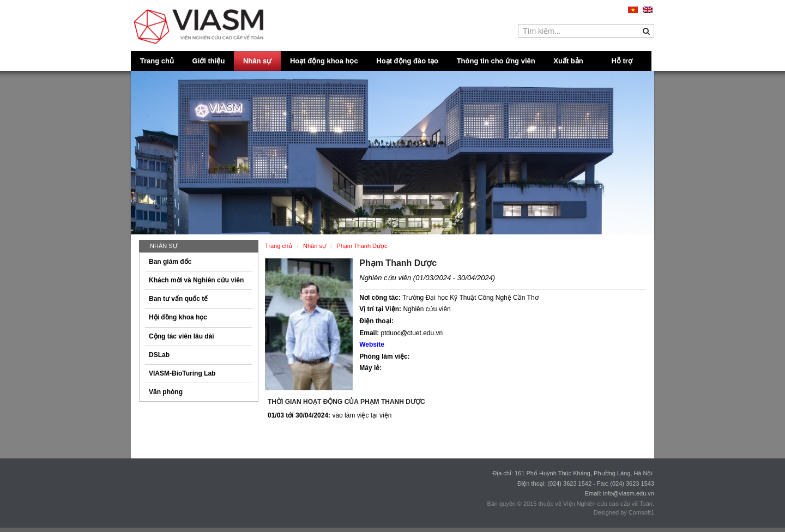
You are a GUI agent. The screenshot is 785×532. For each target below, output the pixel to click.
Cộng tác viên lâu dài (182, 336)
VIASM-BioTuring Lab (182, 373)
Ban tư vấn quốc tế (178, 299)
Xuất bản (568, 61)
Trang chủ (157, 61)
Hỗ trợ (622, 61)
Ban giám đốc (170, 262)
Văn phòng (166, 392)
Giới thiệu (209, 61)
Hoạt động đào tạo (407, 61)
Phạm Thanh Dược (398, 263)
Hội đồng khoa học (178, 317)
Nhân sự (257, 61)
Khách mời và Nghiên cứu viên (196, 280)
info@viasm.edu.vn (629, 493)
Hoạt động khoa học (324, 61)
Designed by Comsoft (622, 512)
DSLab (159, 355)
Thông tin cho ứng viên (496, 61)
